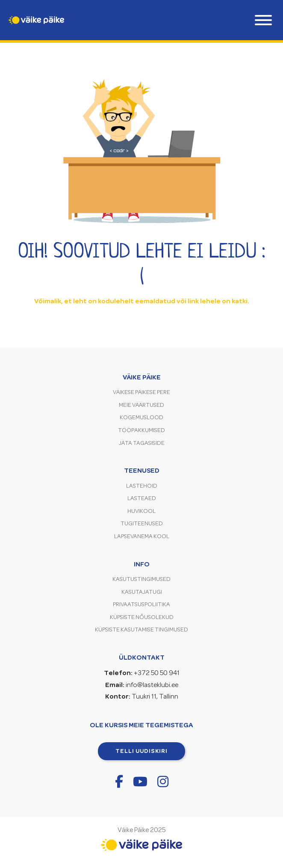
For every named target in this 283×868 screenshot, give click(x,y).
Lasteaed (142, 498)
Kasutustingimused (141, 579)
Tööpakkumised (141, 430)
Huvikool (141, 511)
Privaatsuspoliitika (141, 604)
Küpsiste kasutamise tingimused (141, 630)
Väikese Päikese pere (141, 392)
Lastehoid (142, 486)
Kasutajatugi (142, 592)
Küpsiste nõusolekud (142, 617)
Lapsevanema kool (142, 536)
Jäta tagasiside (142, 443)
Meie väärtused (141, 405)
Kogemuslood (141, 417)
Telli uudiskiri (141, 751)
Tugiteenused (142, 523)
